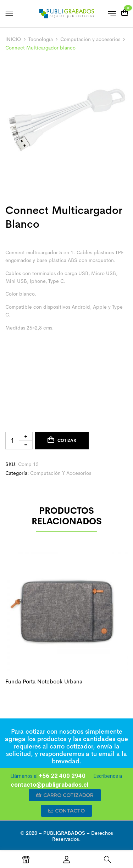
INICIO (13, 39)
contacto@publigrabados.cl (49, 785)
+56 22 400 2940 (62, 776)
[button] (65, 795)
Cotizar (67, 441)
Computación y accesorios (90, 39)
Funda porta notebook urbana (44, 681)
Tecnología (41, 39)
